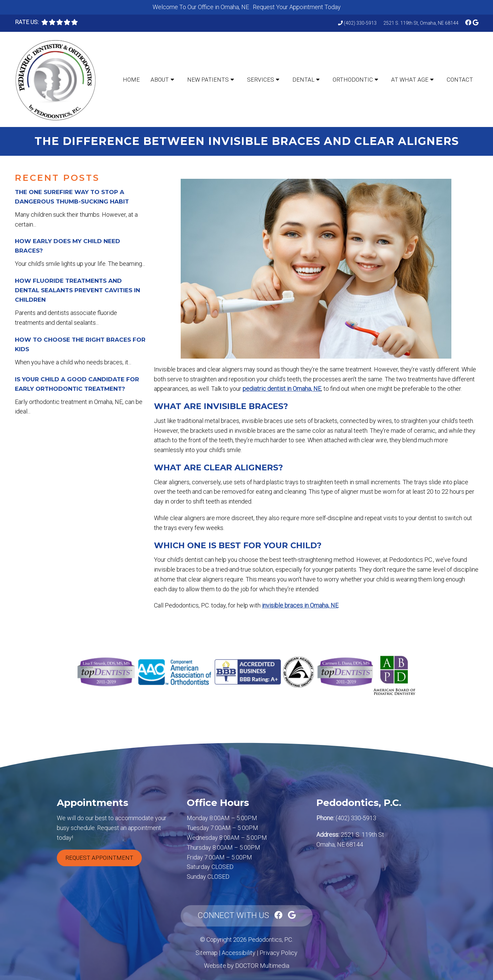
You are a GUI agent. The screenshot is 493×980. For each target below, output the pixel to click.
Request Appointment (99, 858)
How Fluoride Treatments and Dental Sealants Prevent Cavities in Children (77, 290)
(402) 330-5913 (360, 23)
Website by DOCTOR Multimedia (247, 966)
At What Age (410, 80)
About (160, 80)
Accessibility (239, 953)
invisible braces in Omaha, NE (300, 605)
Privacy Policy (278, 953)
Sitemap (207, 953)
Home (131, 80)
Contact (460, 80)
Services (261, 80)
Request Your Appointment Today (297, 7)
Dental (303, 80)
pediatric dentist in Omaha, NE (282, 389)
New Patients (208, 80)
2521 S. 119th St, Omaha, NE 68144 (421, 23)
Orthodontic (353, 80)
